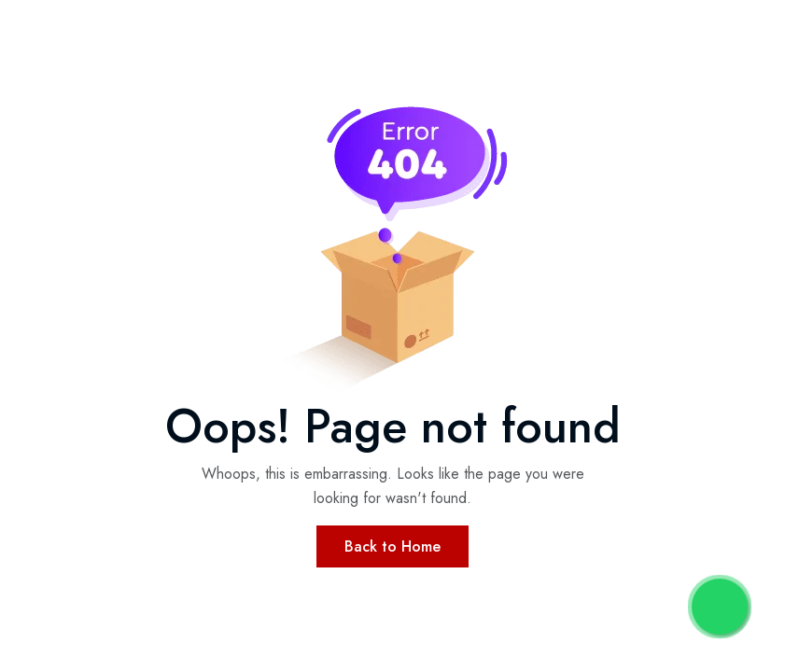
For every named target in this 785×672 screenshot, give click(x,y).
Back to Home (392, 546)
